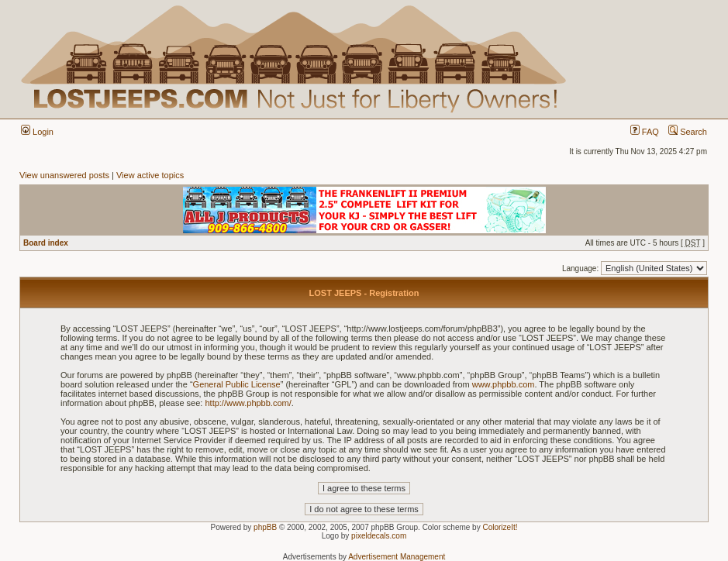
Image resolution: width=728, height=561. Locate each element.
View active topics (150, 175)
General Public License (237, 384)
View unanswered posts (64, 175)
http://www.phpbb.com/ (248, 403)
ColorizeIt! (500, 527)
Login (37, 132)
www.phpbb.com (504, 384)
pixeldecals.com (379, 536)
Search (688, 132)
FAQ (645, 132)
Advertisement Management (397, 557)
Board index (46, 243)
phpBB (265, 527)
